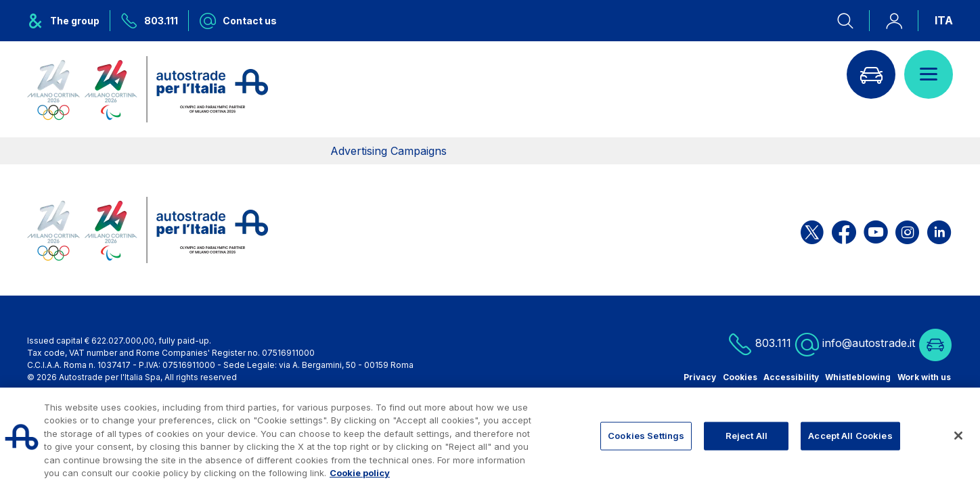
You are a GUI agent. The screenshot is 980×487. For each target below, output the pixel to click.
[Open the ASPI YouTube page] (876, 230)
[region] (490, 437)
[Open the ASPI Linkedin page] (939, 230)
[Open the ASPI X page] (812, 230)
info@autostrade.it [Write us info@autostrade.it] (855, 344)
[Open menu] (929, 74)
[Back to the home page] (148, 89)
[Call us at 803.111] (150, 21)
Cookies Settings (646, 436)
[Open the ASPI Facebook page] (844, 230)
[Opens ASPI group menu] (69, 21)
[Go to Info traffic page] (871, 74)
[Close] (958, 436)
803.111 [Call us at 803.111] (760, 344)
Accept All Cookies (850, 436)
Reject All (747, 436)
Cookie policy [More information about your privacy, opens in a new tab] (360, 473)
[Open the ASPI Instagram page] (907, 230)
